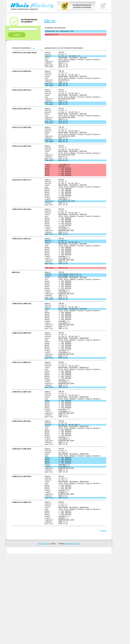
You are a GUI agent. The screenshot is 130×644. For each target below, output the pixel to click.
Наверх (103, 621)
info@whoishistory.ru (73, 634)
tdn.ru (50, 21)
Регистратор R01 (44, 634)
